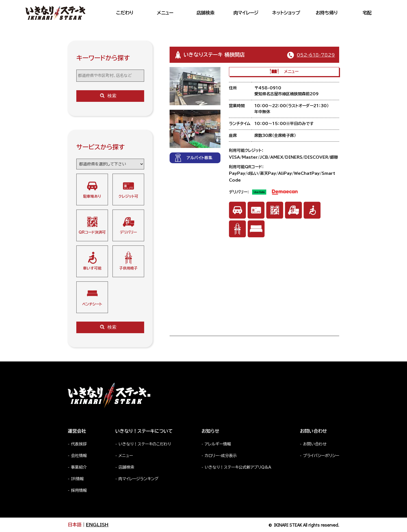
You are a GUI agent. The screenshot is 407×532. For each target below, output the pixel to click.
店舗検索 (205, 13)
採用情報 (79, 490)
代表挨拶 (79, 444)
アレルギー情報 (218, 444)
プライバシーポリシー (321, 456)
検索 (108, 96)
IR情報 (77, 479)
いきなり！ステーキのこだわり (145, 444)
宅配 (367, 13)
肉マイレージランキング (138, 479)
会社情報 (79, 456)
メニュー (165, 13)
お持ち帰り (327, 13)
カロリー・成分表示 (221, 456)
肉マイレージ (246, 13)
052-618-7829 (316, 55)
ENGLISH (97, 525)
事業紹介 (79, 467)
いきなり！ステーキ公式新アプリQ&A (238, 467)
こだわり (125, 13)
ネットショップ (286, 13)
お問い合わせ (315, 444)
